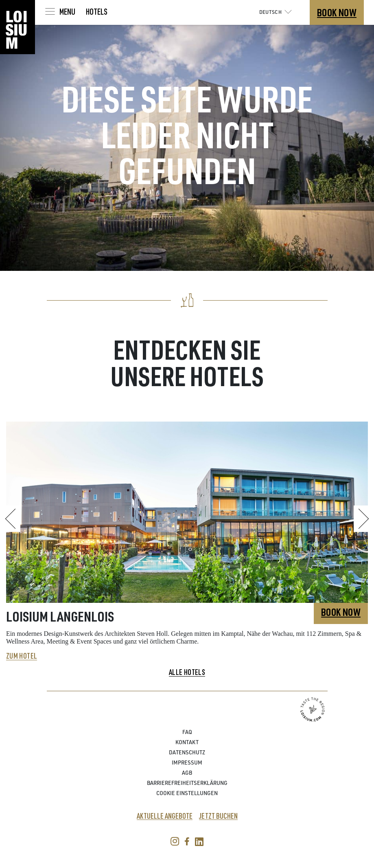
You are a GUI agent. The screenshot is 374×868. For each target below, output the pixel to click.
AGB (187, 774)
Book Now (337, 12)
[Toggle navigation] (60, 11)
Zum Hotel (22, 656)
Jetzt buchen (218, 816)
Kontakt (187, 743)
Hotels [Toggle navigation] (97, 11)
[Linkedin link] (197, 844)
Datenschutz (187, 753)
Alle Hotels (187, 672)
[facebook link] (185, 844)
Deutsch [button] (277, 12)
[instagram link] (175, 844)
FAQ (187, 733)
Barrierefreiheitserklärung (187, 784)
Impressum (187, 764)
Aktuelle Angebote (165, 816)
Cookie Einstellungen (187, 794)
